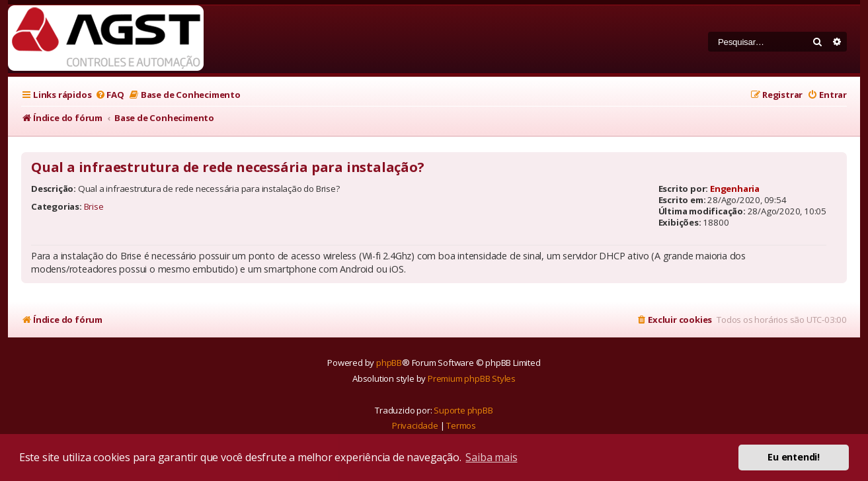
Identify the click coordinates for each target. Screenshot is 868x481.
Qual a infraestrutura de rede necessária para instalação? (228, 167)
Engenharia (735, 189)
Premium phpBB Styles (472, 378)
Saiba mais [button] (491, 457)
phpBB (389, 363)
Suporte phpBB (463, 410)
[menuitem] (109, 95)
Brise (94, 207)
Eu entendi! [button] (794, 457)
